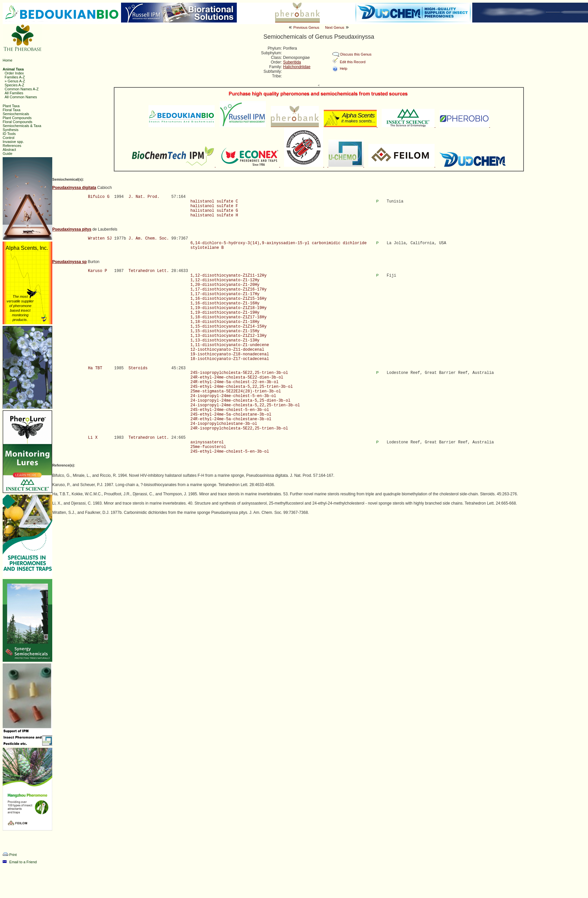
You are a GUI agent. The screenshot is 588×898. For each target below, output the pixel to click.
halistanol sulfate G (214, 211)
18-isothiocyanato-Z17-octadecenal (230, 359)
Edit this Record (353, 62)
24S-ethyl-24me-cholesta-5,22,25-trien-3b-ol (242, 387)
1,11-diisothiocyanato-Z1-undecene (230, 345)
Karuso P (98, 271)
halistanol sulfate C (214, 202)
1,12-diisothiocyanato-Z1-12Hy (225, 280)
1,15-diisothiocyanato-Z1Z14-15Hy (229, 327)
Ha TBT (95, 368)
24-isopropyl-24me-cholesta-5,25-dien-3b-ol (240, 401)
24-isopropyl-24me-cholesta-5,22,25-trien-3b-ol (245, 405)
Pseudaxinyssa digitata (74, 188)
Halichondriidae (297, 67)
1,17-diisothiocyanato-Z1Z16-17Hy (229, 290)
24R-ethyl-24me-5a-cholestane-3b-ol (231, 419)
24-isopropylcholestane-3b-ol (224, 424)
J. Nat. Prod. (144, 197)
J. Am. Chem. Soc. (148, 239)
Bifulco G (99, 197)
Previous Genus (306, 27)
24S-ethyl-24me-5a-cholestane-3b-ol (231, 415)
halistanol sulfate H (214, 215)
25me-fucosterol (208, 447)
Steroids (138, 368)
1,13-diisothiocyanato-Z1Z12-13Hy (229, 336)
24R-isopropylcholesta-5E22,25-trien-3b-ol (239, 428)
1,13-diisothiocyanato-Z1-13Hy (225, 340)
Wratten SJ (100, 239)
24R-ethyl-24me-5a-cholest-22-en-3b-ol (234, 382)
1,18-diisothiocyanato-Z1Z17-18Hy (229, 317)
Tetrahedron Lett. (148, 271)
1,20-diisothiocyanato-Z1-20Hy (225, 285)
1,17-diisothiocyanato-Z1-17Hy (225, 294)
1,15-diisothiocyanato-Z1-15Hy (225, 331)
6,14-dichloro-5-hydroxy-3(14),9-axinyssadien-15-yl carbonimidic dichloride (279, 243)
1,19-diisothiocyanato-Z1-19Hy (225, 313)
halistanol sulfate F (214, 206)
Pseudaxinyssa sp (69, 262)
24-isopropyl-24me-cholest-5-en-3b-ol (233, 396)
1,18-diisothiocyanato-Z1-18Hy (225, 322)
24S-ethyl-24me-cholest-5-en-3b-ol (230, 410)
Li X (93, 438)
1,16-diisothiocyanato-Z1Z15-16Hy (229, 299)
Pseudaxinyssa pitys (72, 229)
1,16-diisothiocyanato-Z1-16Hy (225, 303)
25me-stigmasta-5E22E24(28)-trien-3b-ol (236, 391)
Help (343, 68)
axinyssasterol (207, 442)
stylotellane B (207, 248)
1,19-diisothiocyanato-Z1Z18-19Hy (229, 308)
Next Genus (335, 27)
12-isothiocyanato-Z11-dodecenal (227, 350)
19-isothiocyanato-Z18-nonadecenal (230, 354)
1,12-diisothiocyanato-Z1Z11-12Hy (229, 276)
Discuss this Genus (356, 54)
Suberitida (292, 62)
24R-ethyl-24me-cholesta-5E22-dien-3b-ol (237, 378)
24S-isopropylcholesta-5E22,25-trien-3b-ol (239, 373)
